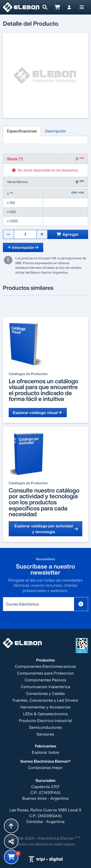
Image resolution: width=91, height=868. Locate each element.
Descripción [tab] (55, 131)
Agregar (68, 234)
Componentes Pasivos (45, 680)
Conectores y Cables (45, 693)
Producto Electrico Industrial (45, 721)
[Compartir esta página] (11, 841)
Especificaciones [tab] (22, 131)
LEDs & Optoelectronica (45, 714)
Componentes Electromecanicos (45, 666)
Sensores (45, 734)
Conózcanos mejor (46, 768)
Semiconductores (46, 727)
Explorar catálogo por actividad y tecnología (46, 529)
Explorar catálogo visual (38, 413)
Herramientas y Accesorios (45, 707)
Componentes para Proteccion (45, 673)
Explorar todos (45, 752)
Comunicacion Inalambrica (45, 687)
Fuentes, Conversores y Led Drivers (45, 700)
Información (23, 247)
